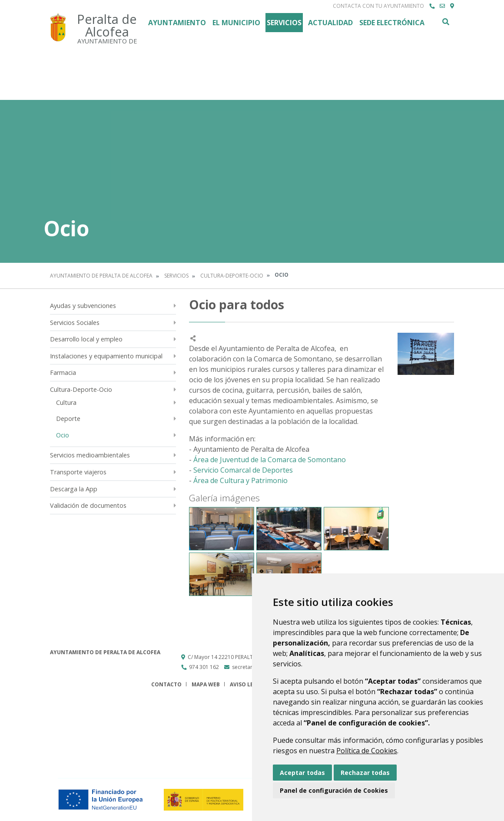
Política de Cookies (367, 751)
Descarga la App (74, 489)
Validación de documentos (88, 505)
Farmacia (63, 372)
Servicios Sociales (75, 323)
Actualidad (330, 23)
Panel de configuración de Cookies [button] (334, 790)
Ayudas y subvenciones (83, 306)
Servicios (284, 23)
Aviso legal (247, 684)
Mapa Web (206, 684)
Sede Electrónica (392, 23)
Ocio (63, 435)
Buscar (445, 22)
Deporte (68, 419)
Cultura (66, 402)
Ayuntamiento (177, 23)
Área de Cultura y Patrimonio (240, 480)
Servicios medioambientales (90, 455)
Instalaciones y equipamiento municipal (106, 356)
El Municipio (236, 23)
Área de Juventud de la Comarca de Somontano (269, 460)
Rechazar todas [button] (365, 773)
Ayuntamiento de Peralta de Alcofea (101, 276)
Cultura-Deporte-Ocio (232, 276)
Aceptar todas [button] (302, 773)
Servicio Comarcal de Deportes (243, 470)
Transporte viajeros (78, 472)
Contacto (166, 684)
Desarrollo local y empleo (86, 339)
